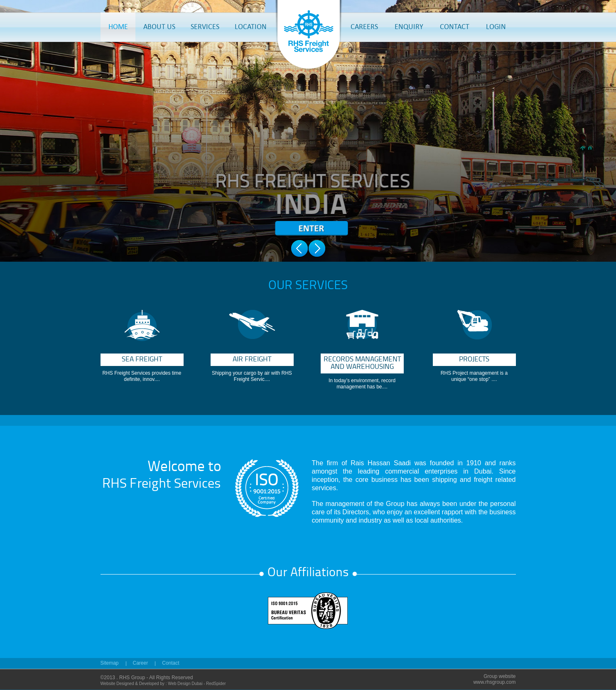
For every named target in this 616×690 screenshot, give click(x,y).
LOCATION (251, 27)
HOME (118, 27)
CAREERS (364, 27)
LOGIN (496, 27)
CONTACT (455, 27)
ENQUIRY (409, 27)
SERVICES (205, 27)
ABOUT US (159, 27)
